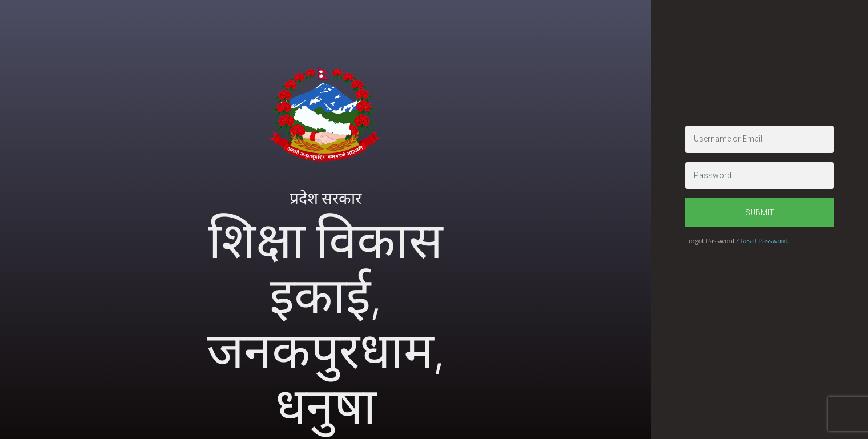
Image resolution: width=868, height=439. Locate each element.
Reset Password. (764, 241)
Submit (760, 212)
